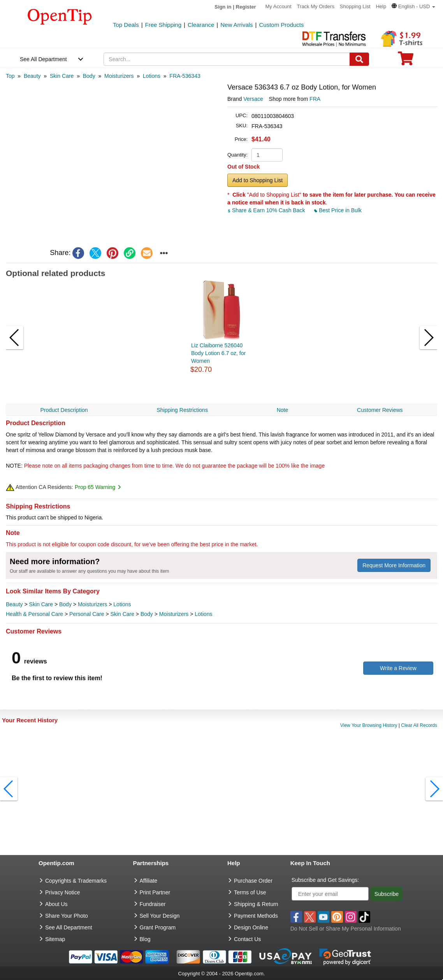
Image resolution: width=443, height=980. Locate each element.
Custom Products (281, 25)
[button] (413, 6)
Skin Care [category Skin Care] (41, 604)
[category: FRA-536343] (185, 76)
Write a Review (398, 668)
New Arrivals (236, 25)
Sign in (223, 7)
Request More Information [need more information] (394, 565)
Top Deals (126, 25)
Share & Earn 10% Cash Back (267, 210)
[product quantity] (267, 155)
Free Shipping (163, 25)
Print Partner (155, 892)
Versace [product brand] (253, 99)
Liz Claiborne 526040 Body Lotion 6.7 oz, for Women (218, 353)
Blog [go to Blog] (145, 939)
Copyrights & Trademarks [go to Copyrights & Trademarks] (76, 881)
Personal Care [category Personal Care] (87, 614)
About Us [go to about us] (56, 904)
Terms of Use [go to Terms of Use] (250, 892)
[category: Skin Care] (62, 76)
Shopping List (355, 6)
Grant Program (158, 927)
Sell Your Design (160, 916)
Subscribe (387, 894)
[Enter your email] (330, 894)
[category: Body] (89, 76)
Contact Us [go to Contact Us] (247, 939)
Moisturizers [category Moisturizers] (92, 604)
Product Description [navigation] (64, 410)
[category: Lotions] (152, 76)
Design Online (251, 927)
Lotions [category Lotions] (122, 604)
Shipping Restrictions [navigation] (182, 410)
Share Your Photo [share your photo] (67, 916)
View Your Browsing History (369, 725)
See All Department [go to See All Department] (69, 927)
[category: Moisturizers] (119, 76)
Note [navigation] (283, 410)
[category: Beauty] (32, 76)
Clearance (201, 25)
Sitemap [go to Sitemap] (55, 939)
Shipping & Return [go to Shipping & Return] (256, 904)
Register (246, 7)
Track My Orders (316, 6)
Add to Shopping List (258, 180)
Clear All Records (419, 725)
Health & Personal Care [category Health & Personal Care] (34, 614)
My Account (279, 6)
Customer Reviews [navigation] (380, 410)
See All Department (43, 59)
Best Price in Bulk (338, 210)
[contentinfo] (60, 16)
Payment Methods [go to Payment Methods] (256, 916)
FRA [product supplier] (315, 99)
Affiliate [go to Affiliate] (149, 881)
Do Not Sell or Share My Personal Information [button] (346, 929)
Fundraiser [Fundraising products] (153, 904)
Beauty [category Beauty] (14, 604)
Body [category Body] (65, 604)
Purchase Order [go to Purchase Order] (253, 881)
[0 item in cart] (406, 61)
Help (381, 6)
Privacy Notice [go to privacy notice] (62, 892)
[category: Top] (10, 76)
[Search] (359, 59)
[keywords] (227, 59)
